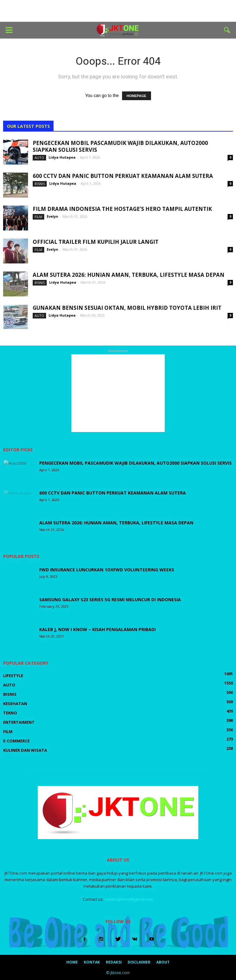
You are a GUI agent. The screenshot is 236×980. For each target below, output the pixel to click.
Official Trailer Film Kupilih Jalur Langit (96, 242)
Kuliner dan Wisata (25, 750)
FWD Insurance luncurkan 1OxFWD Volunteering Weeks (107, 570)
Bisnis (40, 184)
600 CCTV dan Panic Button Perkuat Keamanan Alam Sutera (123, 176)
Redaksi (114, 962)
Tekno (10, 713)
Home (72, 962)
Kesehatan (15, 704)
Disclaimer (139, 962)
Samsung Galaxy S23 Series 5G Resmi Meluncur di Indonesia (110, 599)
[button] (227, 30)
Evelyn (52, 216)
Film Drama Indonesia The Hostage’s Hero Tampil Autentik (122, 209)
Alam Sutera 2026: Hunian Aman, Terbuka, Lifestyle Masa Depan (129, 275)
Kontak (92, 962)
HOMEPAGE (137, 96)
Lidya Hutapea (62, 157)
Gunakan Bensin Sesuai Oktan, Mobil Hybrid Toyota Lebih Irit (127, 308)
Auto (39, 158)
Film (38, 217)
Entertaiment (19, 722)
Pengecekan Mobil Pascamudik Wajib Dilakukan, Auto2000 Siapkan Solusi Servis (120, 146)
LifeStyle (13, 676)
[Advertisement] (118, 11)
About (163, 962)
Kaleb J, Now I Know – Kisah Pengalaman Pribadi (97, 629)
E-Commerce (16, 741)
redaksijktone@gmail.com (129, 899)
